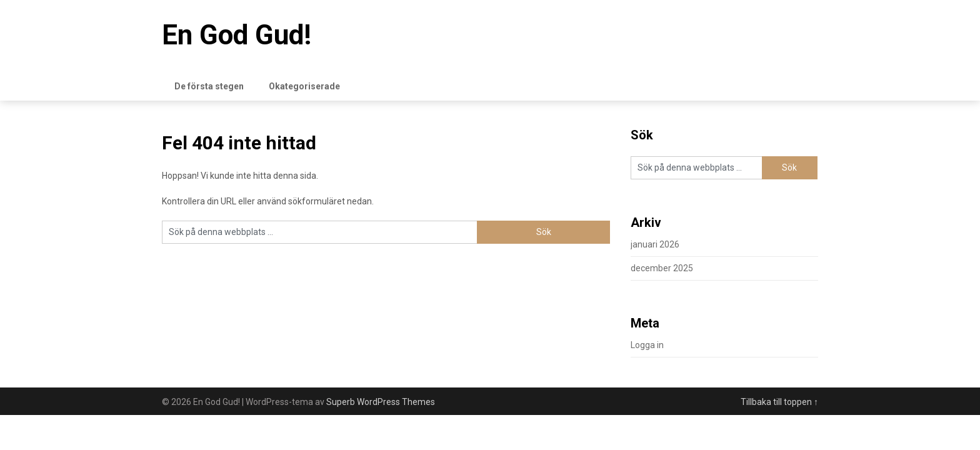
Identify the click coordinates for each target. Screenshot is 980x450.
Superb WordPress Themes (381, 402)
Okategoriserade (304, 86)
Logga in (647, 345)
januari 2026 (655, 244)
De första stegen (209, 86)
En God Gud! (237, 35)
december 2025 (662, 268)
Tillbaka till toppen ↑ (779, 402)
